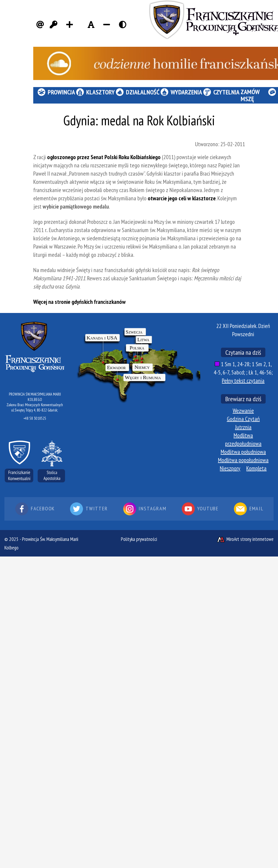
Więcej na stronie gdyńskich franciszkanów (79, 302)
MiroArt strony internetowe (245, 539)
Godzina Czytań (243, 419)
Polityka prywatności (139, 539)
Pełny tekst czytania (243, 381)
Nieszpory (230, 468)
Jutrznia (243, 427)
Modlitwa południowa (243, 452)
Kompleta (256, 468)
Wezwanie (243, 411)
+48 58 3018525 (35, 418)
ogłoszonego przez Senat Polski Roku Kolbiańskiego (104, 157)
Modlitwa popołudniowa (243, 460)
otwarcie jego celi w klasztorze (182, 198)
